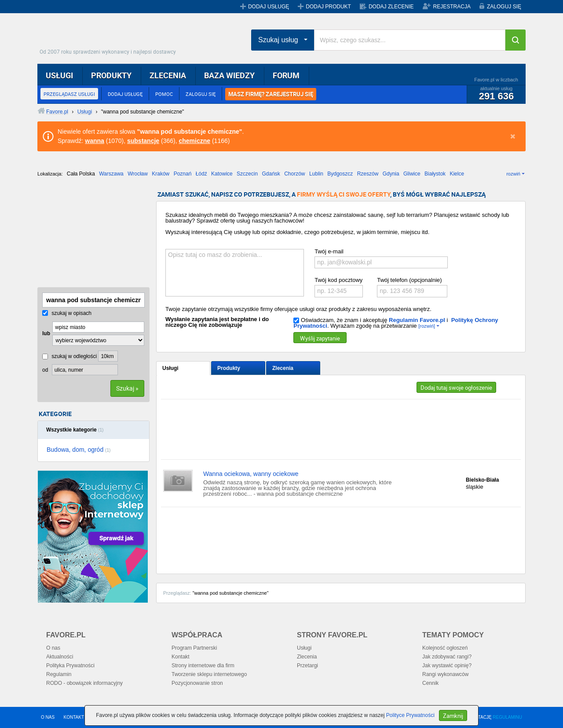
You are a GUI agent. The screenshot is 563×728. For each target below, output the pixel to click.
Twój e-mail (329, 251)
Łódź (201, 174)
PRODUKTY (111, 75)
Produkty (229, 368)
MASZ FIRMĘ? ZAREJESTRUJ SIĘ (271, 94)
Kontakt (181, 657)
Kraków (161, 174)
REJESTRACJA (452, 7)
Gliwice (412, 174)
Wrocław (138, 174)
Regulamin (59, 674)
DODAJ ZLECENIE (391, 7)
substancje (143, 141)
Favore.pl (110, 37)
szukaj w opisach (67, 313)
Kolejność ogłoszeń (445, 648)
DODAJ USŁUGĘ (269, 7)
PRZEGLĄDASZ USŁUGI (69, 94)
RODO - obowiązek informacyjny (84, 683)
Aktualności (60, 657)
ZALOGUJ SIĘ (504, 7)
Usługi (170, 368)
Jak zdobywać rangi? (447, 657)
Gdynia (391, 174)
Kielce (457, 174)
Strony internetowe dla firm (203, 666)
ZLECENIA (168, 75)
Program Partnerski (194, 648)
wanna (95, 141)
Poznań (183, 174)
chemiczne (194, 141)
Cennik (430, 683)
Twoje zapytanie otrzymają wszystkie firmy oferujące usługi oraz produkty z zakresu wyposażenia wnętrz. (298, 309)
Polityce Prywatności (410, 715)
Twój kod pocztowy (338, 280)
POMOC (164, 94)
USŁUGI (59, 75)
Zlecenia (283, 368)
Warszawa (111, 174)
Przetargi (307, 666)
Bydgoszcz (340, 174)
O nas (53, 648)
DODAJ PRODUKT (328, 7)
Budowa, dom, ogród (79, 450)
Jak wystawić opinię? (447, 666)
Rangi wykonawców (445, 674)
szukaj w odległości (69, 356)
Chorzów (294, 174)
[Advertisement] (81, 235)
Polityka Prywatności (70, 666)
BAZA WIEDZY (229, 75)
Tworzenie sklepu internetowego (209, 674)
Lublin (316, 174)
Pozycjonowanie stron (197, 683)
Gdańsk (271, 174)
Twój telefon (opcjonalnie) (409, 280)
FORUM (286, 75)
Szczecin (247, 174)
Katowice (222, 174)
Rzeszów (368, 174)
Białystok (435, 174)
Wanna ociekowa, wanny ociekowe (251, 474)
